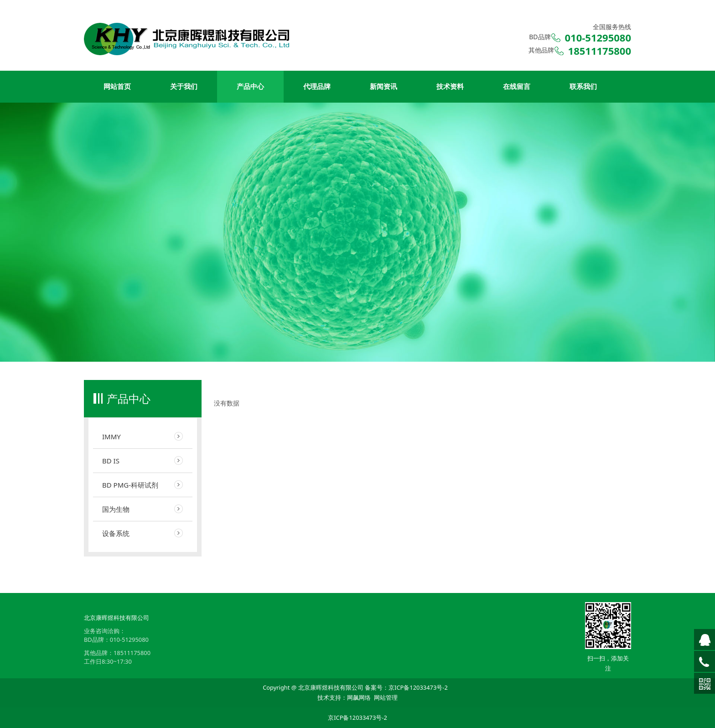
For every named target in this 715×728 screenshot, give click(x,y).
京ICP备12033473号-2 (418, 687)
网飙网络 (359, 697)
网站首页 (117, 87)
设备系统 (116, 533)
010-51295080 (129, 640)
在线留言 (517, 87)
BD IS (111, 461)
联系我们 (583, 87)
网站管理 (386, 697)
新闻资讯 (383, 87)
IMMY (111, 437)
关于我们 (184, 87)
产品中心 (250, 87)
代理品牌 (317, 87)
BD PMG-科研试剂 (130, 485)
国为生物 (116, 509)
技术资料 (450, 87)
